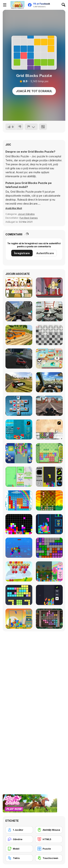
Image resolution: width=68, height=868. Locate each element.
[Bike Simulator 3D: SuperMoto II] (19, 311)
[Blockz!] (19, 477)
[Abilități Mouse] (49, 830)
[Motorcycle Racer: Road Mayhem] (49, 406)
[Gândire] (19, 839)
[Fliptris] (19, 548)
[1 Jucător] (19, 830)
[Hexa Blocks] (19, 571)
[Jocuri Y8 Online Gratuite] (17, 5)
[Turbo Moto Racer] (49, 311)
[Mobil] (19, 849)
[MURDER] (49, 288)
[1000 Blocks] (49, 619)
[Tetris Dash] (49, 477)
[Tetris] (19, 858)
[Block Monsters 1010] (49, 453)
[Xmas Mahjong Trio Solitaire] (19, 406)
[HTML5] (49, 839)
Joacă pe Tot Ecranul (34, 91)
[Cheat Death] (49, 429)
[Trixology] (49, 595)
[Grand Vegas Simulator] (19, 382)
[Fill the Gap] (19, 595)
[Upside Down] (19, 453)
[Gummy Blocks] (19, 500)
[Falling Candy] (49, 571)
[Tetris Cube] (49, 524)
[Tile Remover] (19, 524)
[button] (14, 208)
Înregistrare (22, 253)
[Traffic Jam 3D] (49, 382)
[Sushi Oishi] (19, 288)
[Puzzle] (49, 849)
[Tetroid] (49, 548)
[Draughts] (49, 335)
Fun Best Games (29, 218)
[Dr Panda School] (49, 359)
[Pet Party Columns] (49, 500)
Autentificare (45, 253)
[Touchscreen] (49, 858)
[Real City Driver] (19, 359)
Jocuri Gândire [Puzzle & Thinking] (26, 214)
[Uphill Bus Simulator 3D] (19, 335)
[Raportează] (31, 127)
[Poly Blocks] (19, 619)
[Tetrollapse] (19, 429)
